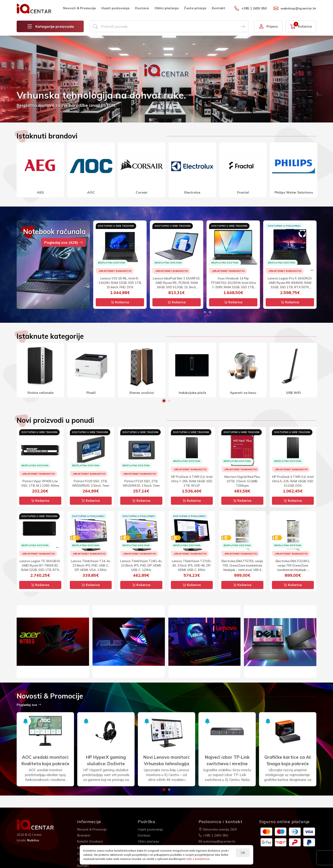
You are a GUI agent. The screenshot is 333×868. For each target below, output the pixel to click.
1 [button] (200, 312)
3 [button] (210, 312)
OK (243, 853)
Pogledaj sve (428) (63, 242)
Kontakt (219, 8)
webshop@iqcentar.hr (295, 8)
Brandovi (84, 835)
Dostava (142, 8)
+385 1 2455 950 (251, 8)
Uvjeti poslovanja (115, 8)
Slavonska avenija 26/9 (218, 829)
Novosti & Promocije (79, 8)
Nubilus (33, 840)
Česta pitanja (195, 8)
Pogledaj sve (29, 705)
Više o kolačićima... (199, 859)
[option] (166, 79)
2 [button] (205, 312)
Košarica (120, 302)
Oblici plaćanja (166, 8)
